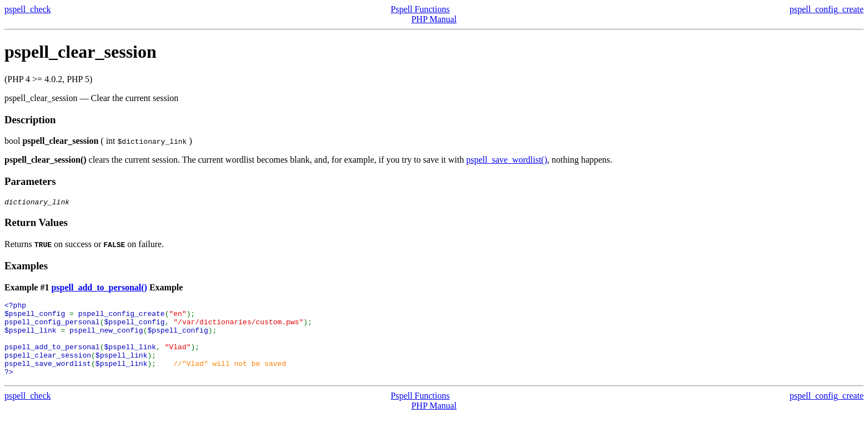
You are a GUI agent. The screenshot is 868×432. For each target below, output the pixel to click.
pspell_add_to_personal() (99, 289)
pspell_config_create (827, 9)
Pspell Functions (420, 9)
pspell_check (28, 9)
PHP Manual (434, 19)
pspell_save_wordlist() (507, 160)
